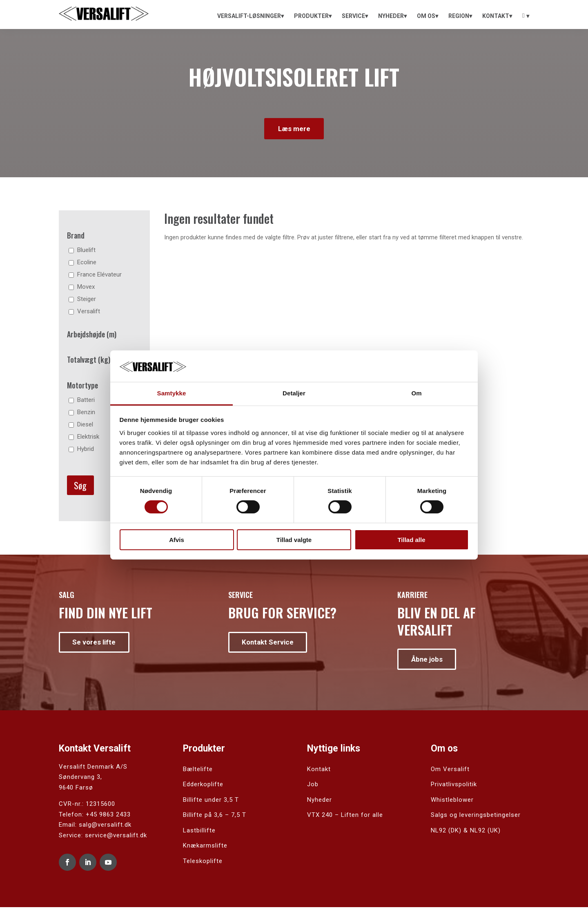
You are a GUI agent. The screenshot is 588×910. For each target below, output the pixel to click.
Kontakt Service (270, 644)
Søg (80, 487)
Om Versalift (450, 772)
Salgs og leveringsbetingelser (476, 818)
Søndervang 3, (80, 780)
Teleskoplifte (203, 864)
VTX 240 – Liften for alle (345, 818)
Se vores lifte (96, 644)
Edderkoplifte (203, 787)
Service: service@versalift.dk (103, 838)
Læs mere (294, 129)
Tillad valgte (294, 540)
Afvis (177, 540)
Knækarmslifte (205, 848)
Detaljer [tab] (294, 393)
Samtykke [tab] (172, 393)
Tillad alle (411, 540)
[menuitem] (251, 16)
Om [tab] (416, 393)
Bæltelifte (198, 772)
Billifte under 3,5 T (211, 803)
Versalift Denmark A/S (93, 769)
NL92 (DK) (446, 833)
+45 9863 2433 (108, 817)
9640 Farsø (76, 790)
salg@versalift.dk (105, 827)
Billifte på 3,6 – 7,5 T (215, 818)
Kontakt (319, 772)
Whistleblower (452, 803)
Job (313, 787)
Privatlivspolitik (454, 787)
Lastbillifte (199, 833)
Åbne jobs (429, 661)
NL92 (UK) (485, 833)
